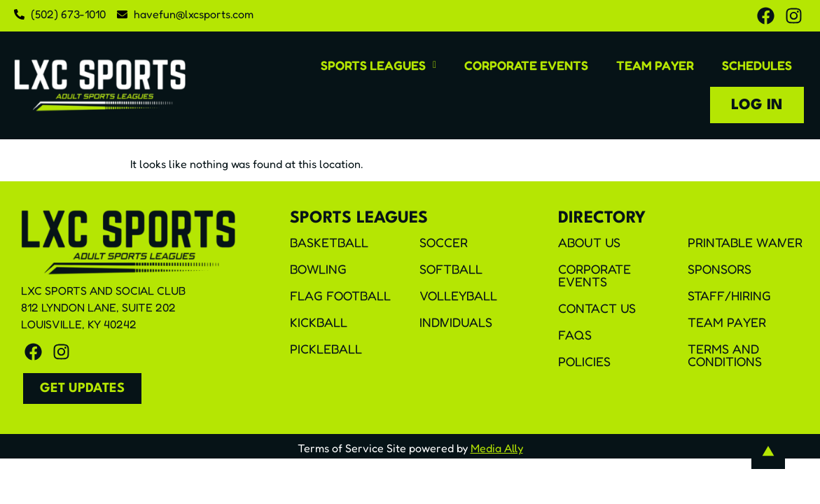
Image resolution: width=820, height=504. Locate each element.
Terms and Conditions (725, 355)
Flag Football (340, 295)
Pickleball (326, 349)
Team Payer (655, 65)
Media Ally (497, 448)
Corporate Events (526, 65)
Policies (584, 361)
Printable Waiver (745, 242)
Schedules (757, 65)
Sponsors (720, 269)
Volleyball (458, 295)
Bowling (318, 269)
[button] (378, 65)
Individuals (456, 322)
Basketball (329, 242)
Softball (451, 269)
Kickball (319, 322)
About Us (589, 242)
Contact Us (597, 308)
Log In (757, 105)
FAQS (575, 335)
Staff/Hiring (729, 295)
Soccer (444, 242)
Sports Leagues (378, 65)
